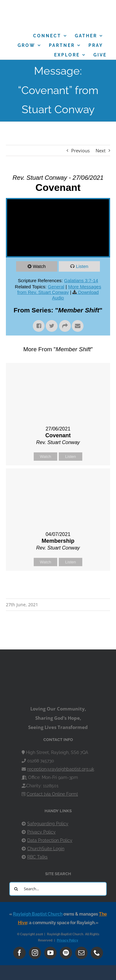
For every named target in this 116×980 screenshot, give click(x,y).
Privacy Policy (41, 832)
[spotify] (66, 953)
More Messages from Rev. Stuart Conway (59, 289)
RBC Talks (37, 857)
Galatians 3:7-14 (81, 280)
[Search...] (58, 889)
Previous (80, 150)
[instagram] (35, 953)
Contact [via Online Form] (52, 794)
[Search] (16, 889)
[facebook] (19, 953)
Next (101, 150)
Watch (39, 266)
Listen (82, 266)
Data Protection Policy (50, 840)
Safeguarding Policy (48, 824)
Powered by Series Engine (58, 586)
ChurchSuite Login (46, 849)
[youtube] (50, 953)
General (56, 287)
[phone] (97, 953)
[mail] (81, 953)
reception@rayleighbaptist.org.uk (61, 769)
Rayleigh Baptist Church (38, 914)
